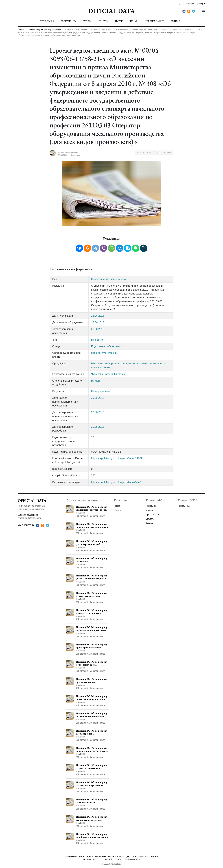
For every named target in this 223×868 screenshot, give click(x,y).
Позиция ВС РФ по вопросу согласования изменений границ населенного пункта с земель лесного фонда (92, 715)
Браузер (119, 21)
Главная (21, 30)
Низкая (95, 381)
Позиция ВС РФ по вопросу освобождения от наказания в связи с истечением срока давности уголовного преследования (92, 836)
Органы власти (152, 515)
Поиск (134, 21)
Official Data (112, 11)
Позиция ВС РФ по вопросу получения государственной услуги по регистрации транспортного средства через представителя (92, 698)
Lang (200, 4)
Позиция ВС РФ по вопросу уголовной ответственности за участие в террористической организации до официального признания (92, 508)
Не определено (100, 391)
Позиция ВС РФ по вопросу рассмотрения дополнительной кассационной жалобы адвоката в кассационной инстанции (92, 732)
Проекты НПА (69, 21)
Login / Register (186, 4)
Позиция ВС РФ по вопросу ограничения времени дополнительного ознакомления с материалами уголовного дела (93, 818)
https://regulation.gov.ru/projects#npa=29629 (117, 458)
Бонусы (104, 21)
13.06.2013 (98, 316)
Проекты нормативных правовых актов (46, 30)
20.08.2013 (98, 427)
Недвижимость (154, 21)
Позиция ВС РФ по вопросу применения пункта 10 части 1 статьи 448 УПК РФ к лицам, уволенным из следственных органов (92, 749)
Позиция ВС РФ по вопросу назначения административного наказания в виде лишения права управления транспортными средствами (92, 560)
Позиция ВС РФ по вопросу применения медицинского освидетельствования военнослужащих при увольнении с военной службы (92, 525)
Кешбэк (88, 21)
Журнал (175, 21)
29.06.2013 (98, 398)
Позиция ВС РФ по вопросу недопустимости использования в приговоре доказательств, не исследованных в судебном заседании (92, 801)
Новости (117, 506)
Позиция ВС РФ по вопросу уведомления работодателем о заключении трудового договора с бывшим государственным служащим (92, 577)
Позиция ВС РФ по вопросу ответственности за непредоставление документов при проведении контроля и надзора (92, 594)
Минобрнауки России (104, 353)
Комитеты (150, 510)
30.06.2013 (98, 412)
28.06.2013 (98, 329)
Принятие (97, 340)
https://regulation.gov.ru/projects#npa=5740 (116, 482)
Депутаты (150, 519)
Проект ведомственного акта (108, 279)
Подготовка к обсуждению (107, 346)
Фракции (150, 523)
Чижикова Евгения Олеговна (108, 374)
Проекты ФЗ (47, 21)
